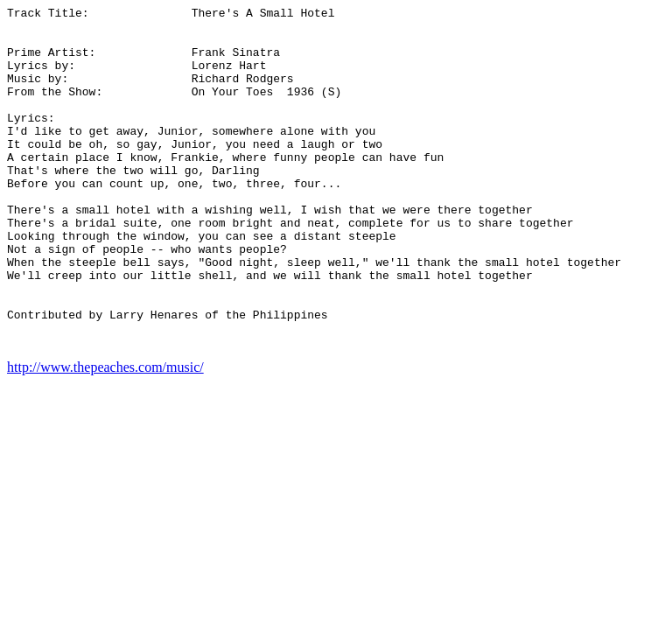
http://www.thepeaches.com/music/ (105, 435)
